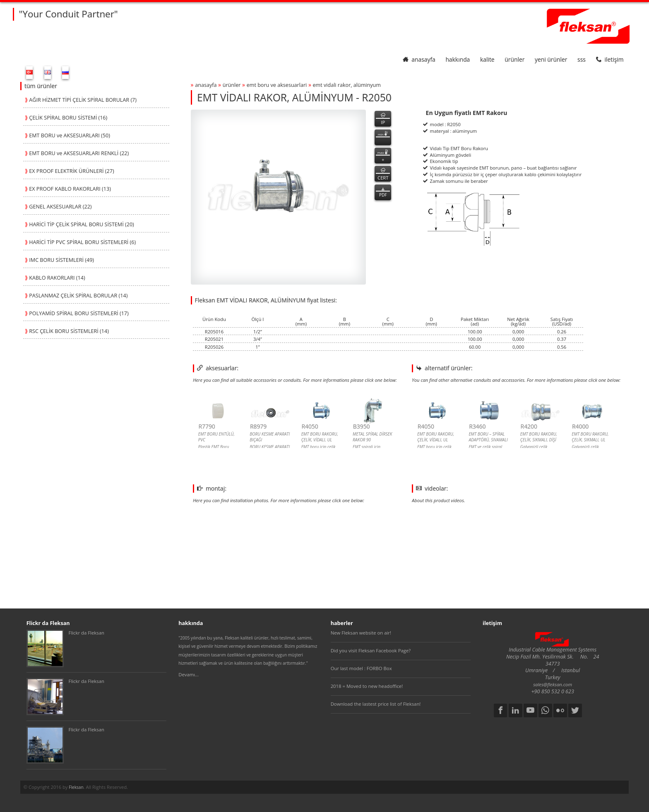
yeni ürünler (551, 59)
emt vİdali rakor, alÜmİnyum (347, 85)
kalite (487, 59)
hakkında (458, 59)
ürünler (514, 59)
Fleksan (76, 787)
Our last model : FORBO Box (361, 668)
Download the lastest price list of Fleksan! (376, 704)
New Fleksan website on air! (361, 633)
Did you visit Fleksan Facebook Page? (371, 650)
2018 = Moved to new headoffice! (367, 686)
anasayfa (419, 59)
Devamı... (189, 674)
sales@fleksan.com (553, 684)
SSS (582, 59)
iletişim (610, 59)
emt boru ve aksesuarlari (277, 85)
